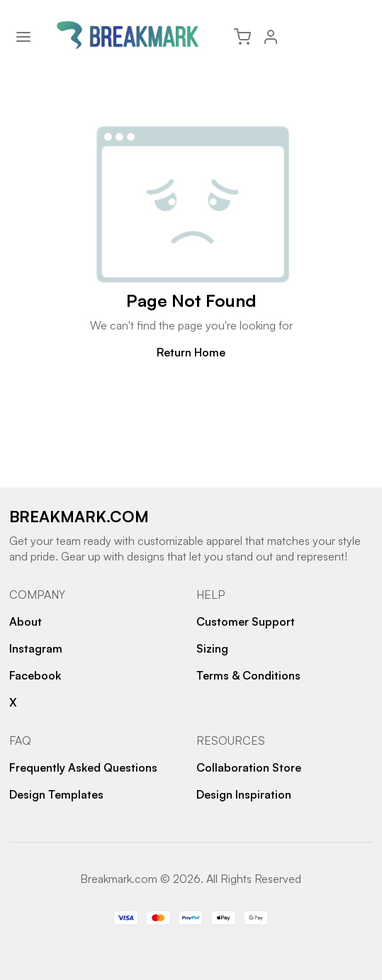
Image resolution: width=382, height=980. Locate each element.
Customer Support (246, 621)
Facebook (35, 675)
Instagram (36, 648)
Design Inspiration (244, 794)
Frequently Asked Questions (83, 767)
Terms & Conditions (248, 675)
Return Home (191, 352)
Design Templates (56, 794)
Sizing (212, 648)
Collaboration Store (249, 767)
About (26, 621)
